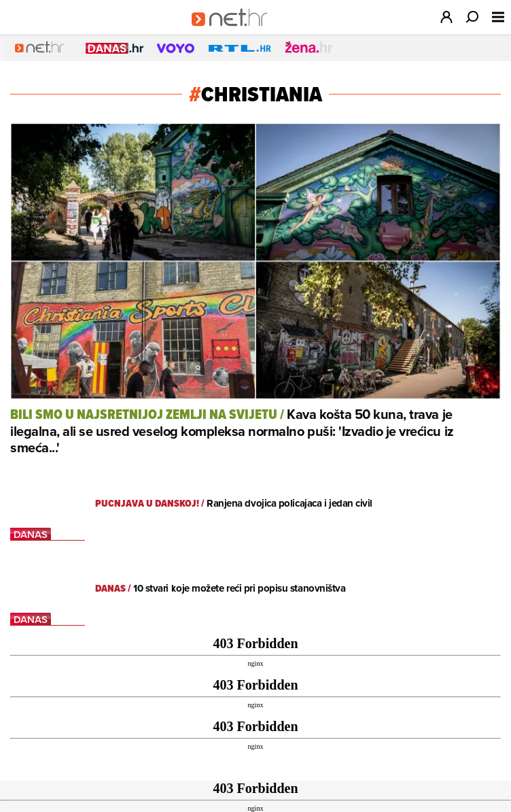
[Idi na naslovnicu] (234, 31)
